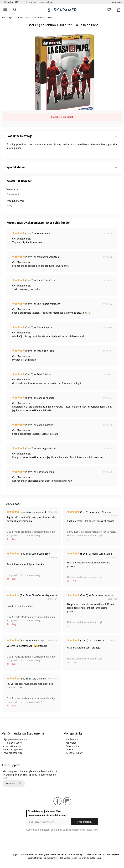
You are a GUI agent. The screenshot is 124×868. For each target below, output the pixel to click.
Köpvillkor (71, 743)
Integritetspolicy (74, 753)
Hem (4, 18)
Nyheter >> (31, 2)
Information (116, 2)
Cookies (70, 750)
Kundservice (72, 739)
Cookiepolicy (72, 746)
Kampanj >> (46, 2)
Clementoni (13, 194)
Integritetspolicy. (89, 830)
